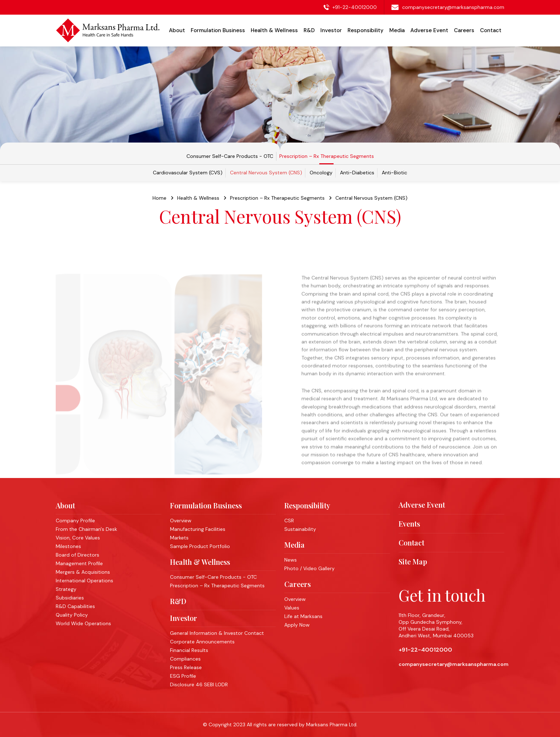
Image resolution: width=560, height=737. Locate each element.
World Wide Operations (83, 623)
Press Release (186, 667)
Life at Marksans (303, 616)
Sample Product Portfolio (200, 546)
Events (409, 524)
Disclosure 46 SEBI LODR (199, 684)
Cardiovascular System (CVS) (188, 173)
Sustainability (300, 529)
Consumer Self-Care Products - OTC (230, 156)
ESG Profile (183, 676)
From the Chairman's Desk (86, 529)
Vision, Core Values (78, 538)
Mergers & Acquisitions (83, 572)
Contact (491, 30)
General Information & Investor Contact (217, 633)
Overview (181, 521)
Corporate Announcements (202, 642)
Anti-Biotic (394, 173)
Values (292, 608)
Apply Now (297, 625)
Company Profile (75, 521)
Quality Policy (72, 615)
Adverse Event (429, 30)
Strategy (66, 589)
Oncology (321, 173)
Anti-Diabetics (357, 173)
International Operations (84, 581)
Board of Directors (77, 555)
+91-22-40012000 (355, 7)
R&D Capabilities (75, 606)
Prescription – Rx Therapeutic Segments (327, 156)
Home (159, 203)
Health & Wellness (200, 562)
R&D (178, 601)
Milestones (68, 546)
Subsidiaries (70, 598)
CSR (289, 521)
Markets (179, 538)
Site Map (413, 562)
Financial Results (189, 650)
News (291, 560)
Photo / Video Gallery (309, 568)
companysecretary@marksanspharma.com (453, 7)
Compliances (185, 659)
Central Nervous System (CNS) (266, 173)
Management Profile (79, 563)
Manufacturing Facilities (198, 529)
